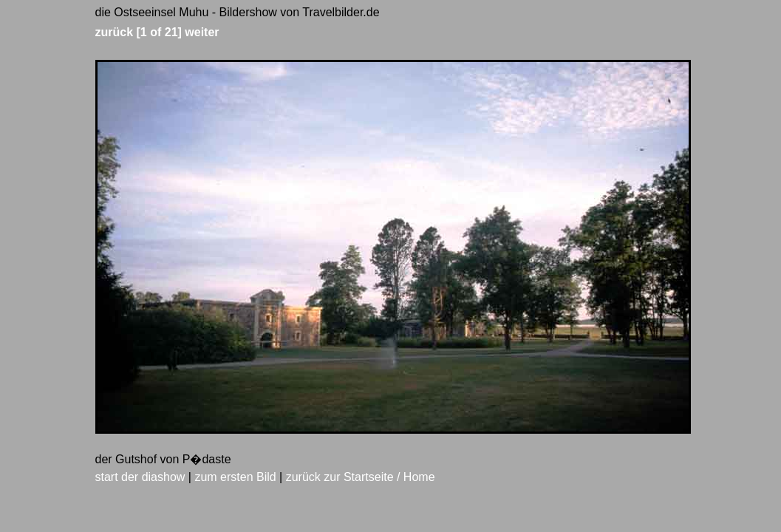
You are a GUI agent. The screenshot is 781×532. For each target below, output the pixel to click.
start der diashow (140, 477)
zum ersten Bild (235, 477)
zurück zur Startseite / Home (361, 477)
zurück (115, 32)
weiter (202, 32)
